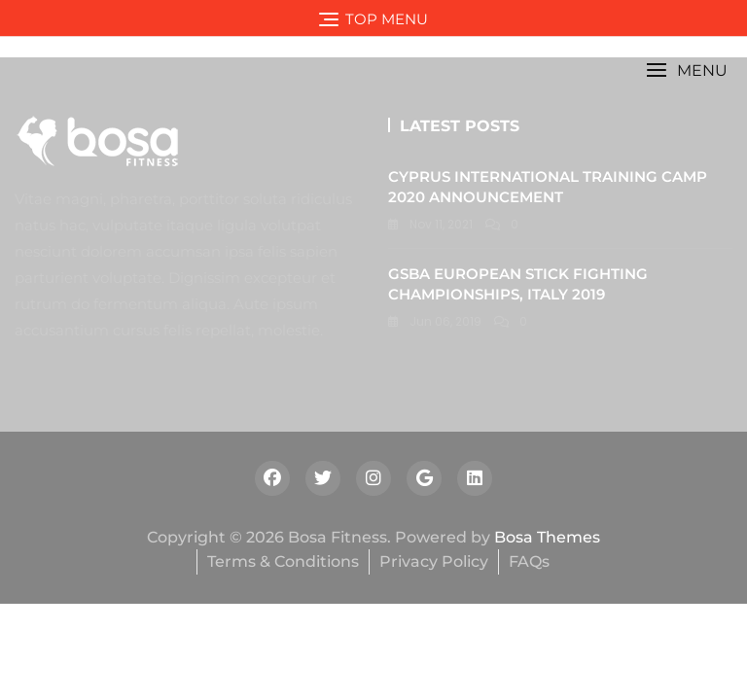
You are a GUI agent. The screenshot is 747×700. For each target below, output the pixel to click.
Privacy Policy (434, 561)
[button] (687, 70)
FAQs (529, 561)
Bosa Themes (547, 537)
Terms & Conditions (283, 561)
